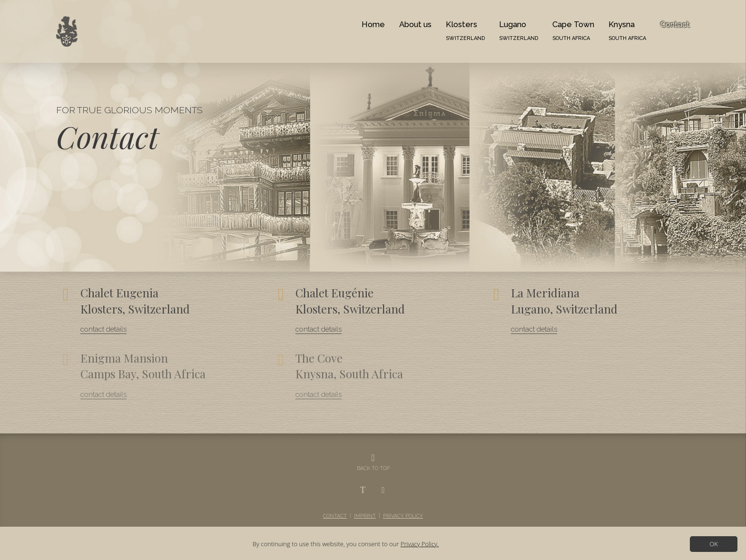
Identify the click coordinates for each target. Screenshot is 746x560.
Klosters (465, 30)
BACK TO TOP (373, 468)
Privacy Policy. (420, 544)
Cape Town (573, 30)
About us (415, 24)
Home (373, 24)
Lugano (519, 30)
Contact (675, 24)
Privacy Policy (403, 516)
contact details (103, 328)
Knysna (627, 30)
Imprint (365, 516)
